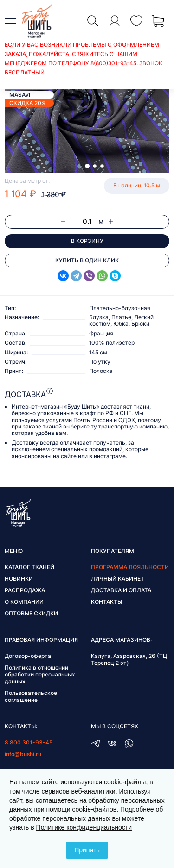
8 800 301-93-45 (29, 742)
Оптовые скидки (31, 613)
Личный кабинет (118, 579)
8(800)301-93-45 (113, 63)
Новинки (19, 579)
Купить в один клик (87, 260)
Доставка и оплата (121, 590)
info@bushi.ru (23, 754)
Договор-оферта (28, 656)
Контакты (106, 602)
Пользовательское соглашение (31, 696)
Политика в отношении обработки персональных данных (40, 674)
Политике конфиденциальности (84, 827)
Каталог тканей (29, 567)
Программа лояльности (130, 567)
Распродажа (25, 590)
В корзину (87, 241)
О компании (24, 602)
